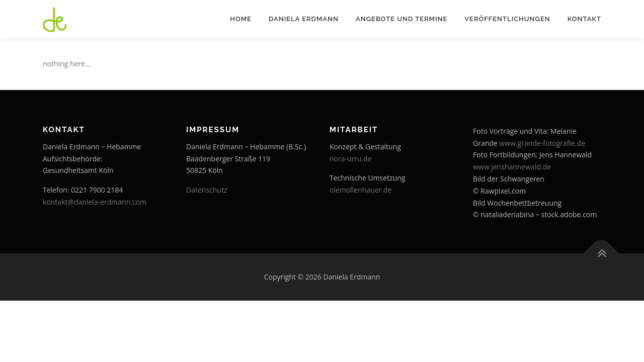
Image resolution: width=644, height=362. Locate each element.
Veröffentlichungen (507, 19)
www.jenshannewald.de (512, 167)
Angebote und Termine (401, 19)
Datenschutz (207, 190)
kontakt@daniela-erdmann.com (95, 202)
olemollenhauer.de (360, 190)
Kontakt (584, 19)
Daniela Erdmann (304, 19)
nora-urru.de (351, 159)
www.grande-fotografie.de (542, 143)
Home (241, 19)
